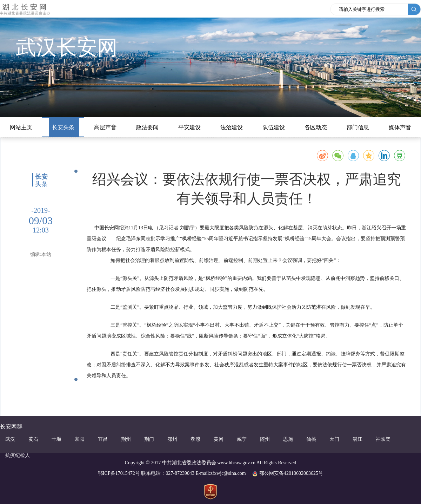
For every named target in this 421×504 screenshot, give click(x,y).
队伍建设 (274, 127)
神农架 (383, 439)
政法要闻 (147, 127)
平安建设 (189, 127)
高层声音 (105, 127)
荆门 (149, 439)
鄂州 (172, 439)
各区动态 (316, 127)
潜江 (357, 439)
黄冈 (219, 439)
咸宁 (242, 439)
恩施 (288, 439)
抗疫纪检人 (18, 455)
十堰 (56, 439)
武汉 (10, 439)
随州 (265, 439)
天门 (334, 439)
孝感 (195, 439)
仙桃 (311, 439)
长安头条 (63, 127)
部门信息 (358, 127)
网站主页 (21, 127)
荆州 (126, 439)
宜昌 (103, 439)
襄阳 (80, 439)
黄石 (33, 439)
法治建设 (232, 127)
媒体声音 (400, 127)
